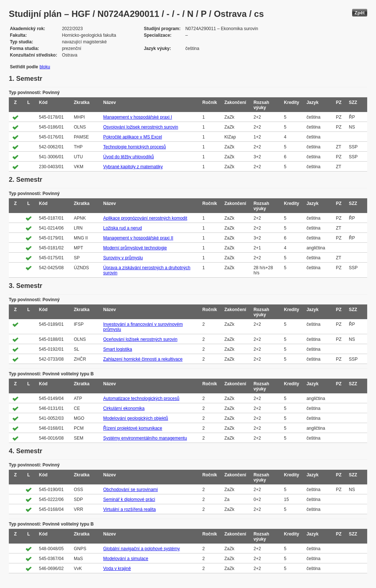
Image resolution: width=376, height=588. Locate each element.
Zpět (360, 13)
